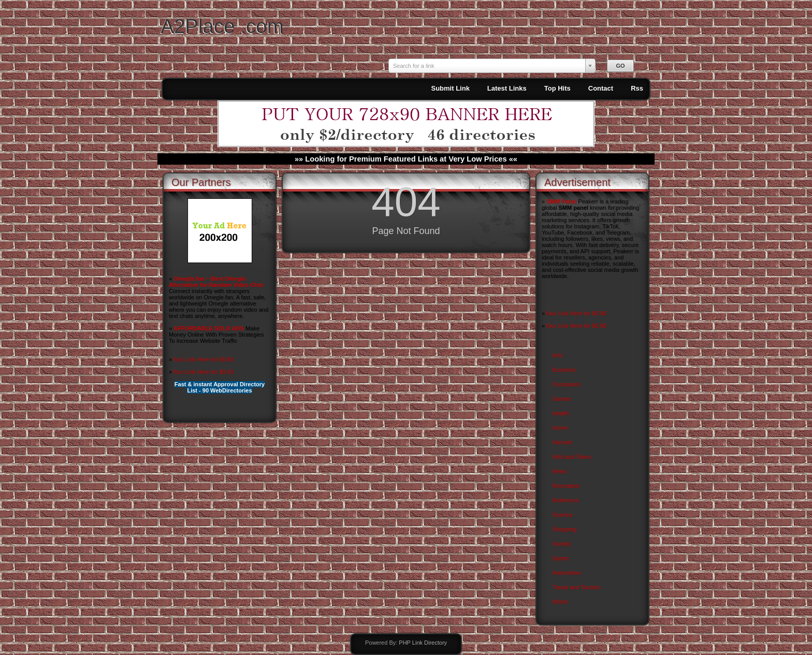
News (560, 471)
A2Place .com (222, 26)
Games (562, 399)
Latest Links (507, 88)
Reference (566, 500)
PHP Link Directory (423, 643)
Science (563, 515)
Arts (558, 355)
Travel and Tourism (577, 587)
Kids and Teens (572, 457)
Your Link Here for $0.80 (203, 359)
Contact (601, 88)
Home (560, 428)
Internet (562, 442)
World (560, 602)
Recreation (566, 486)
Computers (567, 384)
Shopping (565, 529)
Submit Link (450, 88)
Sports (561, 558)
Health (561, 413)
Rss (637, 88)
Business (564, 370)
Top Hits (557, 88)
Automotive (567, 573)
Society (562, 544)
